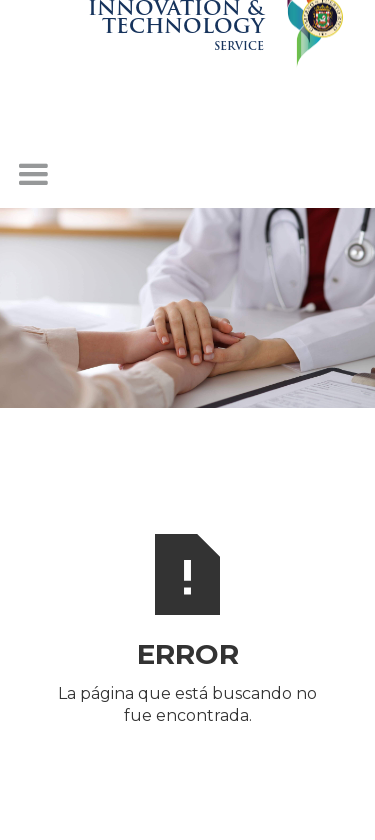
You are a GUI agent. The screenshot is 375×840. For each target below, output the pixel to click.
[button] (33, 175)
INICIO (188, 759)
